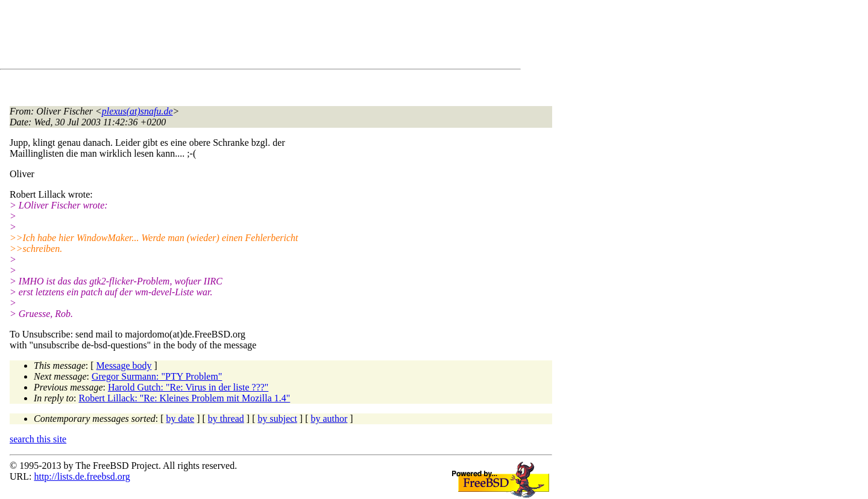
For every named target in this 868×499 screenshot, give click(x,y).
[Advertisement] (229, 37)
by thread (226, 419)
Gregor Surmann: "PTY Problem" (157, 376)
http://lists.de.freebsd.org (82, 476)
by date (181, 419)
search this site (38, 439)
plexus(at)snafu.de (137, 111)
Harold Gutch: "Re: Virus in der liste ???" (188, 387)
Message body (124, 366)
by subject (278, 419)
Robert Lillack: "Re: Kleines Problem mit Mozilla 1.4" (185, 398)
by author (329, 419)
